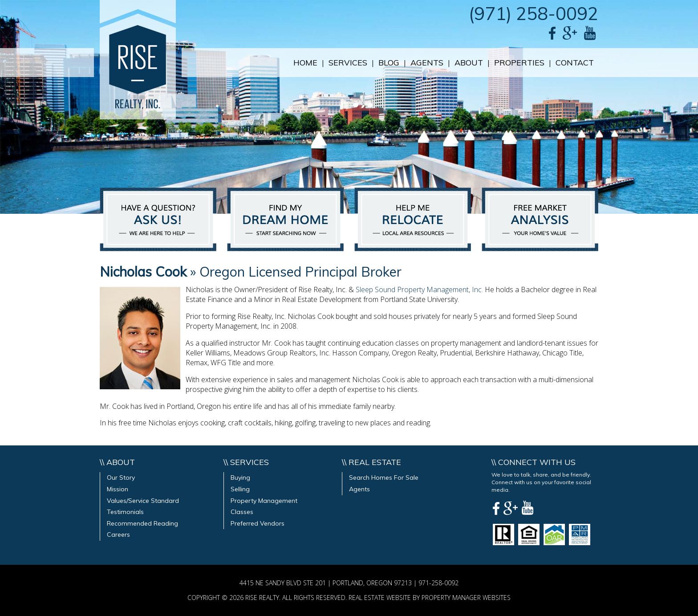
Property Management (264, 501)
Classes (242, 512)
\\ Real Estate (371, 462)
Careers (118, 534)
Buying (240, 477)
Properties (519, 63)
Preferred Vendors (258, 523)
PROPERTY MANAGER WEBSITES (466, 598)
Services (348, 63)
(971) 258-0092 (534, 13)
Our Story (121, 477)
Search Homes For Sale (384, 477)
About (469, 63)
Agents (427, 63)
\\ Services (246, 462)
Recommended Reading (142, 523)
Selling (240, 489)
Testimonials (125, 512)
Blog (389, 63)
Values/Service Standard (143, 501)
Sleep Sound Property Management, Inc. (419, 290)
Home (305, 63)
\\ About (117, 462)
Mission (118, 489)
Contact (575, 63)
